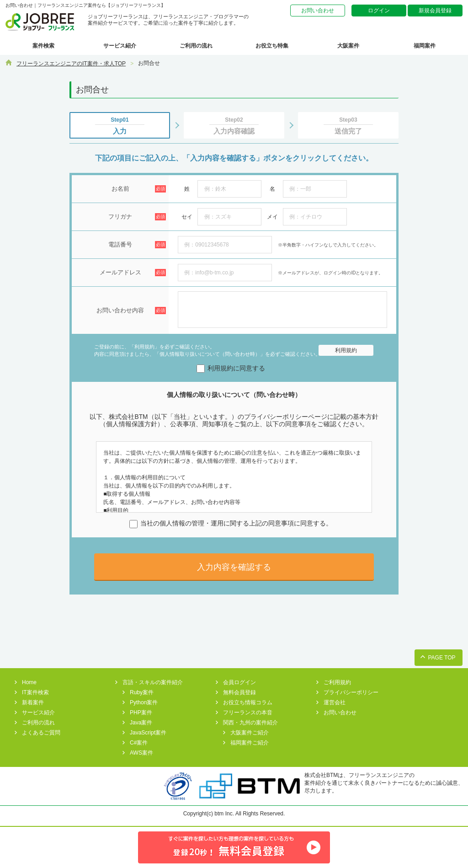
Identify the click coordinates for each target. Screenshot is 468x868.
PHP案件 (141, 713)
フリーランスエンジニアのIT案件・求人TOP (71, 64)
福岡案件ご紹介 (250, 743)
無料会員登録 (239, 692)
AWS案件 (141, 753)
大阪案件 (348, 46)
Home (29, 682)
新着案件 (33, 702)
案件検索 (43, 46)
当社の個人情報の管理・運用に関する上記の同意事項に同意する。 (231, 523)
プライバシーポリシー (351, 692)
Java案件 (141, 723)
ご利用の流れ (196, 46)
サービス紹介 (120, 46)
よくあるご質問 (41, 733)
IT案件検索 (35, 692)
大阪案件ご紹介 (250, 733)
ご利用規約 (337, 682)
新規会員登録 (435, 11)
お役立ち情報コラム (248, 702)
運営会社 (335, 702)
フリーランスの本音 (248, 713)
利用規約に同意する (231, 368)
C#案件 (139, 743)
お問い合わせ (318, 11)
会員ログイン (239, 682)
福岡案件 (425, 46)
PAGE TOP (441, 658)
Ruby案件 (142, 692)
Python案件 (144, 702)
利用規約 (346, 350)
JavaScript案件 (148, 733)
